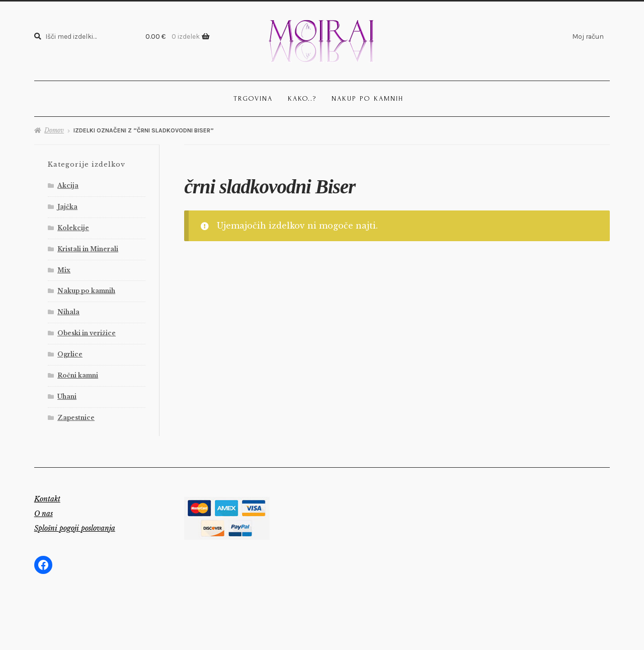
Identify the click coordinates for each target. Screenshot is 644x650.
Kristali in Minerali (88, 249)
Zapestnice (76, 418)
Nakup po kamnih (368, 98)
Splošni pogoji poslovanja (75, 528)
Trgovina (253, 98)
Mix (64, 270)
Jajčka (67, 207)
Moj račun (588, 36)
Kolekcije (73, 228)
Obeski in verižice (87, 333)
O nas (44, 514)
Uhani (67, 396)
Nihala (68, 312)
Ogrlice (70, 354)
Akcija (68, 186)
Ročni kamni (78, 375)
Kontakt (47, 499)
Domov (54, 130)
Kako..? (302, 98)
